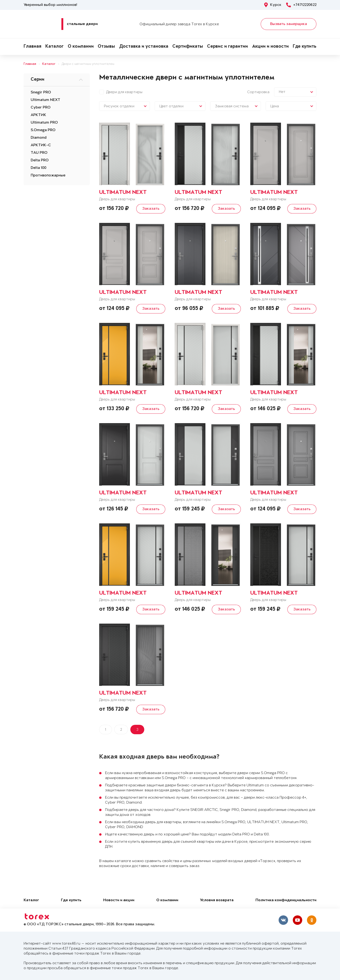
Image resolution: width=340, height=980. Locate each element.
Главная (32, 47)
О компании (81, 47)
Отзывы (106, 47)
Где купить (305, 47)
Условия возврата (217, 900)
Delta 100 (38, 168)
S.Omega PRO (43, 130)
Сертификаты (188, 47)
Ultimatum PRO (44, 123)
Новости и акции (119, 900)
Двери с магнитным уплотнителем (88, 64)
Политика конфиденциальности (286, 900)
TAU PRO (39, 153)
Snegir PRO (41, 92)
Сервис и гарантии (227, 47)
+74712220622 (301, 5)
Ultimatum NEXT (45, 100)
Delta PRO (40, 160)
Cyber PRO (41, 108)
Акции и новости (270, 47)
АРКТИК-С (41, 145)
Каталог (54, 47)
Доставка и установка (144, 47)
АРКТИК (38, 115)
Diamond (39, 138)
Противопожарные (48, 175)
